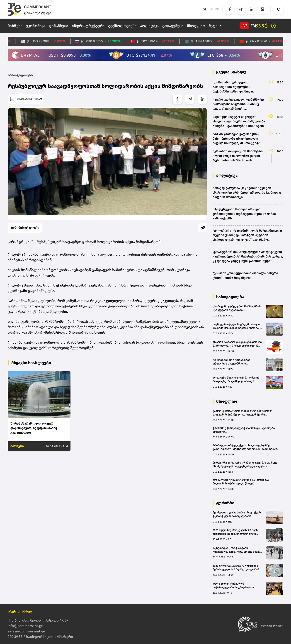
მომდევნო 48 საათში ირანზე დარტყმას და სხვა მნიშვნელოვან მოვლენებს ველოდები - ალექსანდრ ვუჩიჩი (245, 465)
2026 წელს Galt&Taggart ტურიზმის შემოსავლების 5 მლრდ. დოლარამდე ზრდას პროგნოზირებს (238, 568)
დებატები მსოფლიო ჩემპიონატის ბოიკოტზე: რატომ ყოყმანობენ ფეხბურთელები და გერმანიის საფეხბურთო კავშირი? (236, 380)
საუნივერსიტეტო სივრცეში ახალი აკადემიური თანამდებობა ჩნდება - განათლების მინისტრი (236, 326)
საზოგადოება (20, 75)
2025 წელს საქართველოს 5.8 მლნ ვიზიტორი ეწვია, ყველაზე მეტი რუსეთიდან (235, 532)
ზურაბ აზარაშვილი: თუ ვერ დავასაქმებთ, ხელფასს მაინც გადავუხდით (34, 428)
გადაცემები (173, 26)
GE (205, 9)
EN (211, 9)
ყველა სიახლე (231, 72)
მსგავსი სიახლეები (31, 363)
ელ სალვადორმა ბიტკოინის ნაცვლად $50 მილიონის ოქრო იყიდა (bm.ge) (241, 482)
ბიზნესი (15, 26)
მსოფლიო (196, 26)
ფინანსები (58, 26)
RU (217, 9)
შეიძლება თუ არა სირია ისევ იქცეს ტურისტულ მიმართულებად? (237, 514)
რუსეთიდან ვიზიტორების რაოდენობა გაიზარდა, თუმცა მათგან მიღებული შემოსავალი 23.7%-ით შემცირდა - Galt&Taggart (238, 550)
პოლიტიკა (149, 26)
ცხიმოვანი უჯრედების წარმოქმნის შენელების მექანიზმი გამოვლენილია (237, 308)
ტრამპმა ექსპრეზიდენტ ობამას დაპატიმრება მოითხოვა (244, 430)
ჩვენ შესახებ (20, 611)
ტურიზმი (225, 503)
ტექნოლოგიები (122, 26)
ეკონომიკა (36, 26)
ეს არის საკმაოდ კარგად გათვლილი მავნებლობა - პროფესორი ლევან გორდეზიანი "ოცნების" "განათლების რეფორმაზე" (237, 344)
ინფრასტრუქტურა (88, 26)
